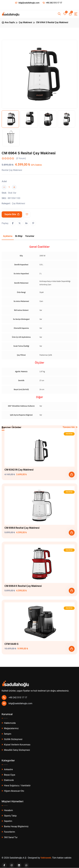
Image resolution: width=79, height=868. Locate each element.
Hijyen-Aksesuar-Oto (13, 791)
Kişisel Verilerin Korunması (16, 745)
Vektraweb (46, 858)
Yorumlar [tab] (30, 236)
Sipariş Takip (9, 816)
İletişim (6, 734)
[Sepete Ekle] (72, 475)
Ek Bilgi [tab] (19, 236)
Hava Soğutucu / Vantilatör (16, 786)
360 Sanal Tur (10, 837)
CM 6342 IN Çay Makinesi (19, 470)
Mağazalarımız (10, 728)
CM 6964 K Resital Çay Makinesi (23, 586)
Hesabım (7, 810)
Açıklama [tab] (8, 236)
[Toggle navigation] (76, 14)
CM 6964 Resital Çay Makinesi (22, 528)
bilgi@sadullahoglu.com (17, 703)
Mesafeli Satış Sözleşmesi (16, 750)
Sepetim (7, 821)
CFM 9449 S (11, 644)
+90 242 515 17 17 (52, 3)
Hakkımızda (9, 723)
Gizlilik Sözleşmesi (12, 739)
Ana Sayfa (8, 22)
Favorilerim (8, 832)
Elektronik (8, 780)
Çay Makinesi (25, 22)
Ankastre (7, 769)
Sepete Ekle (12, 214)
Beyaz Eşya (8, 775)
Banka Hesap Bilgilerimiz (15, 826)
